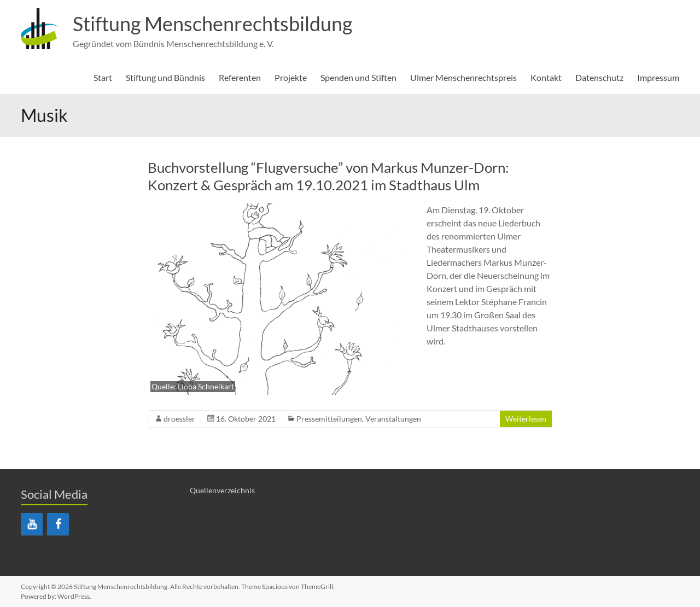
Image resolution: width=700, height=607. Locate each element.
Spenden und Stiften (358, 77)
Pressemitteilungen (329, 419)
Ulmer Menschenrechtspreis (463, 77)
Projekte (291, 77)
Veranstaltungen (393, 419)
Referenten (240, 77)
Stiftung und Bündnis (165, 77)
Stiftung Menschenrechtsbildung (212, 24)
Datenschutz (599, 77)
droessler (179, 419)
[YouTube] (32, 524)
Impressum (658, 77)
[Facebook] (58, 524)
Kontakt (546, 77)
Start (103, 77)
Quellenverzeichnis (222, 490)
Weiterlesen (526, 419)
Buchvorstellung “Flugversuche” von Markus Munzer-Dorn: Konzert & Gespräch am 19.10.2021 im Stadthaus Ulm (328, 176)
